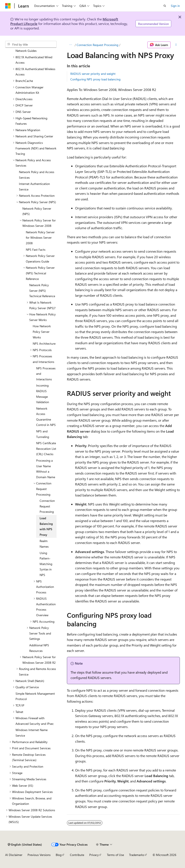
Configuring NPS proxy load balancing (95, 79)
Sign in (175, 6)
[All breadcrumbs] (71, 45)
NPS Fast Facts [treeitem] (36, 250)
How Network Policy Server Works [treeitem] (42, 332)
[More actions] (176, 45)
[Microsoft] (8, 6)
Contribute (77, 855)
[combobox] (31, 44)
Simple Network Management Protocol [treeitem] (35, 696)
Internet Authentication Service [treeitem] (34, 187)
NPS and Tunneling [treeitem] (43, 434)
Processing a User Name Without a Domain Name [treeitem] (46, 469)
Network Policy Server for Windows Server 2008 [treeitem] (40, 238)
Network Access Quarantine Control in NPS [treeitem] (46, 417)
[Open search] (165, 6)
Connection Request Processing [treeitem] (47, 506)
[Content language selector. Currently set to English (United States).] (25, 845)
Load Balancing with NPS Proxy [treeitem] (46, 526)
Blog (59, 855)
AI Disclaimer (14, 855)
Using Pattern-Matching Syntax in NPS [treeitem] (46, 564)
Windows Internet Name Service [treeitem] (32, 733)
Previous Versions (39, 855)
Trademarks (137, 855)
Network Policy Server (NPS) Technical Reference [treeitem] (42, 290)
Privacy (94, 855)
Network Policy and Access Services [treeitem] (37, 175)
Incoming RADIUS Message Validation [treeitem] (43, 394)
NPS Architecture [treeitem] (44, 343)
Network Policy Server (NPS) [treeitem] (37, 211)
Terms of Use (115, 855)
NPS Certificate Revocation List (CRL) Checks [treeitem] (46, 449)
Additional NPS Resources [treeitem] (39, 648)
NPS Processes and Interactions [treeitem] (46, 374)
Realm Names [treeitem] (44, 544)
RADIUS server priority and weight (93, 74)
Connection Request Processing (97, 45)
